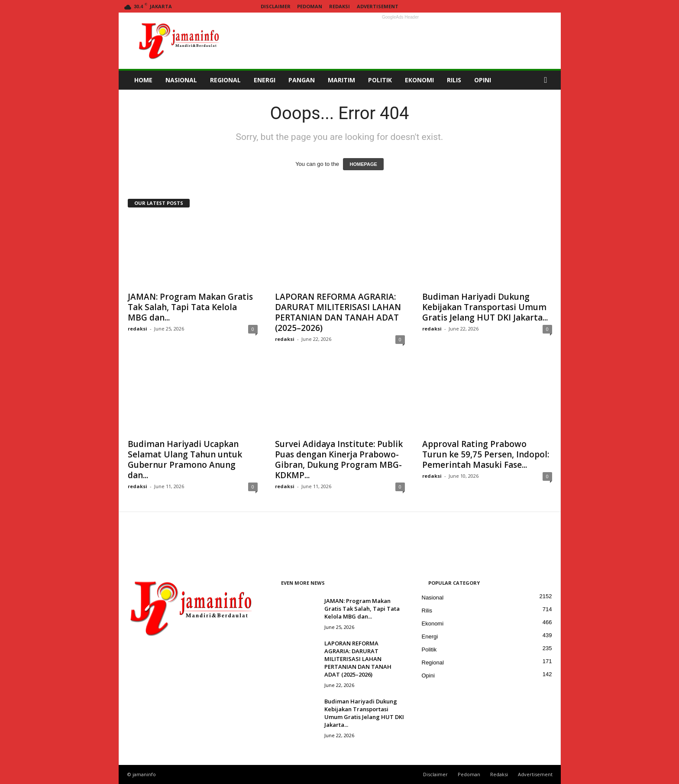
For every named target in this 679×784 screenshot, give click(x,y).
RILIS (454, 80)
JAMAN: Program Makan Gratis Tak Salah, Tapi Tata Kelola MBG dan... (190, 307)
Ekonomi (433, 624)
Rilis (427, 611)
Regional (433, 663)
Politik (429, 650)
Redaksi (339, 6)
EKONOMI (419, 80)
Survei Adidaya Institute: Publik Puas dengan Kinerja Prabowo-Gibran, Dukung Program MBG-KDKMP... (339, 460)
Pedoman (310, 6)
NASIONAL (181, 80)
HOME (143, 80)
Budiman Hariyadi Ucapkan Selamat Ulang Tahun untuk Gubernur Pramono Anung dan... (185, 460)
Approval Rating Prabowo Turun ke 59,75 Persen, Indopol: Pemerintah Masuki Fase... (486, 454)
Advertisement (378, 6)
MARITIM (341, 80)
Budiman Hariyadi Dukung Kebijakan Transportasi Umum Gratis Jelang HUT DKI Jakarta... (485, 307)
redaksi (137, 329)
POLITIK (380, 80)
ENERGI (265, 80)
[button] (548, 80)
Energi (430, 637)
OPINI (483, 80)
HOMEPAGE (363, 164)
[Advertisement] (401, 41)
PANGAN (302, 80)
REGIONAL (225, 80)
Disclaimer (276, 6)
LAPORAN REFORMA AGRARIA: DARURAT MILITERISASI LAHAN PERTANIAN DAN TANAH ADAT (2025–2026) (338, 312)
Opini (428, 675)
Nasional (433, 598)
